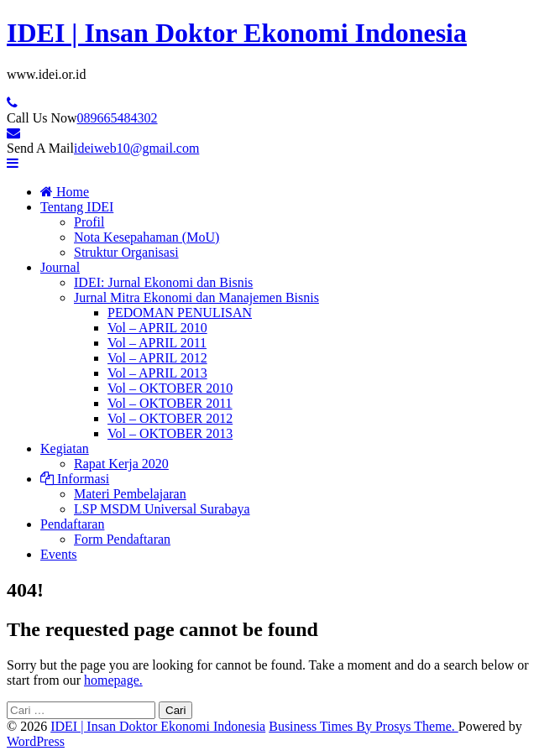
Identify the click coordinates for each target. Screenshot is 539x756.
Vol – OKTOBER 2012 (170, 418)
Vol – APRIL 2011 (157, 343)
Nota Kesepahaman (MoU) (147, 237)
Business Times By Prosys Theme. (364, 726)
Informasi (75, 479)
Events (59, 554)
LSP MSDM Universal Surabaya (162, 509)
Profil (89, 222)
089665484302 (118, 118)
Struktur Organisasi (126, 252)
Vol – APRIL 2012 (157, 358)
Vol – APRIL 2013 (157, 373)
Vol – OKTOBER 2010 (170, 388)
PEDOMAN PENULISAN (180, 313)
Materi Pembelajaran (130, 494)
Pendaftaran (72, 524)
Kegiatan (65, 448)
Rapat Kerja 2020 (121, 464)
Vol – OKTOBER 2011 (170, 403)
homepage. (113, 680)
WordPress (36, 741)
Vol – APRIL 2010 (157, 328)
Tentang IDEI (77, 207)
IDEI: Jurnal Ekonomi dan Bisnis (163, 282)
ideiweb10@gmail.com (136, 148)
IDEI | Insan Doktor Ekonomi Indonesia (237, 33)
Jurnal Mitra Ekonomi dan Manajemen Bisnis (196, 297)
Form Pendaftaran (122, 539)
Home (65, 192)
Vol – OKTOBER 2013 (170, 433)
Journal (60, 267)
